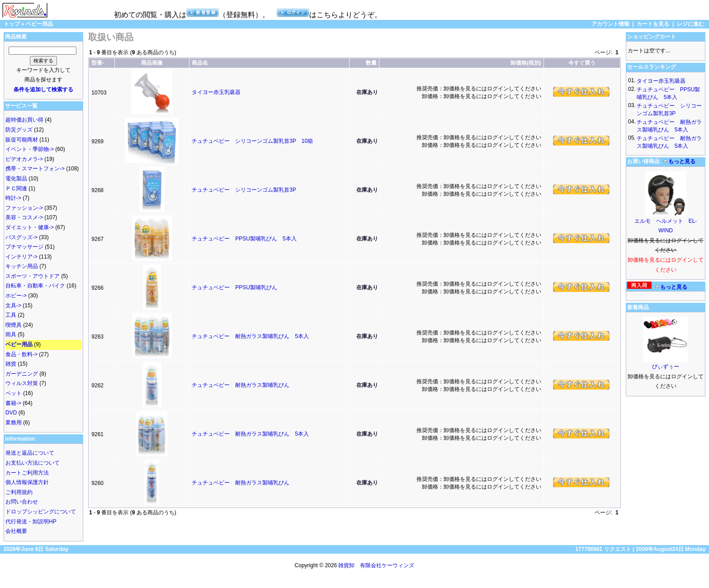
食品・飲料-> (21, 354)
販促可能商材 (22, 140)
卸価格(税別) (526, 63)
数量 (371, 63)
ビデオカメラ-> (24, 159)
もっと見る (679, 161)
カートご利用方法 (27, 473)
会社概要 (16, 531)
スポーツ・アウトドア (33, 276)
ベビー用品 (39, 24)
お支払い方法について (33, 463)
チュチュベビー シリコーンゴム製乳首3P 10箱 (252, 141)
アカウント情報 (610, 24)
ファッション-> (24, 208)
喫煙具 (14, 325)
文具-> (13, 306)
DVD (11, 413)
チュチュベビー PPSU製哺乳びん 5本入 (244, 239)
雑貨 (11, 364)
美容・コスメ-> (24, 217)
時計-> (13, 198)
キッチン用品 (22, 266)
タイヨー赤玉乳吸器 (216, 92)
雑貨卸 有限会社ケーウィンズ (376, 565)
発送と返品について (30, 453)
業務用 (14, 423)
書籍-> (13, 403)
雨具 (11, 334)
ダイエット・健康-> (30, 227)
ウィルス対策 (22, 383)
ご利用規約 (19, 492)
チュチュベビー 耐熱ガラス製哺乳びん (241, 385)
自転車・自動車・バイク (35, 286)
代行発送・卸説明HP (31, 522)
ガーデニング (22, 374)
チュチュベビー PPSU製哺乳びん (234, 287)
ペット (14, 393)
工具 (11, 315)
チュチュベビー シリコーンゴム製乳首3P (244, 190)
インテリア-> (21, 257)
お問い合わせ (22, 502)
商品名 (200, 63)
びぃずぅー (666, 367)
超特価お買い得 (24, 120)
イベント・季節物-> (30, 149)
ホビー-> (16, 296)
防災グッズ (19, 130)
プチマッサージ (24, 247)
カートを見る (653, 24)
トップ (12, 24)
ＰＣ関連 (16, 188)
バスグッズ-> (21, 237)
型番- (98, 63)
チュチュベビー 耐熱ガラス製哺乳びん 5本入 (250, 336)
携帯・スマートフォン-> (35, 169)
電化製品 (16, 179)
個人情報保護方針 (27, 482)
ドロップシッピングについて (41, 512)
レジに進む (690, 24)
